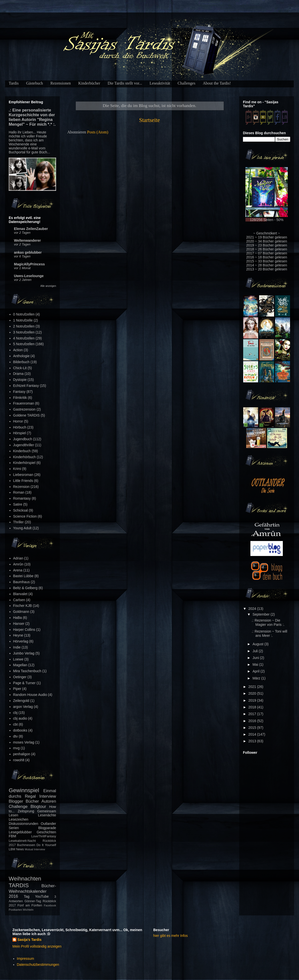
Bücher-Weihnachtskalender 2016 (32, 891)
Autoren (49, 801)
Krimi (17, 469)
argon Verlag (23, 707)
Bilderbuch (21, 362)
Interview (48, 796)
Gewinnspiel (24, 790)
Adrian (18, 558)
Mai (256, 664)
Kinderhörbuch (25, 457)
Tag (27, 896)
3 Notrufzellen (24, 332)
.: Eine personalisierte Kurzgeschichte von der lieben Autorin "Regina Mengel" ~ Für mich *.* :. (32, 117)
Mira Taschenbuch (27, 671)
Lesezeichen (19, 819)
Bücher (32, 801)
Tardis (14, 83)
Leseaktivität (160, 83)
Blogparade (47, 828)
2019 (253, 700)
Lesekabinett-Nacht (22, 841)
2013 (253, 741)
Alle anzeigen (48, 286)
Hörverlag (21, 641)
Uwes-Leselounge (29, 276)
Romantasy (22, 498)
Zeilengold (21, 701)
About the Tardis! (217, 83)
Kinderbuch (22, 451)
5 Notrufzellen (24, 344)
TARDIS (19, 885)
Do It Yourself (46, 845)
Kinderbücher (89, 83)
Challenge (18, 807)
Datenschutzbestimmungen (38, 965)
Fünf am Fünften (30, 905)
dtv (16, 736)
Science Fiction (25, 516)
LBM (12, 849)
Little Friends (23, 481)
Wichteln (28, 910)
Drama (18, 374)
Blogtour (38, 807)
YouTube (42, 896)
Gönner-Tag (33, 901)
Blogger (16, 801)
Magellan (20, 665)
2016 (253, 721)
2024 (253, 609)
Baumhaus (22, 582)
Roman (19, 492)
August (258, 644)
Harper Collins (24, 630)
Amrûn (18, 564)
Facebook (50, 905)
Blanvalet (20, 594)
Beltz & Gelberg (25, 588)
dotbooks (20, 730)
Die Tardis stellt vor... (125, 83)
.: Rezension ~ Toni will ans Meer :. (269, 633)
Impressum (26, 959)
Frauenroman (24, 403)
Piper (17, 689)
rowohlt (19, 760)
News (20, 849)
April (256, 671)
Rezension (21, 487)
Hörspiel (20, 433)
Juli (256, 651)
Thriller (19, 522)
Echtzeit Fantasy (26, 386)
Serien (14, 828)
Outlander (48, 824)
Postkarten (15, 910)
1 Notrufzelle (23, 320)
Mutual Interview (35, 849)
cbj (15, 713)
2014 (253, 734)
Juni (256, 658)
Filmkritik (20, 398)
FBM (12, 836)
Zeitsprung (26, 811)
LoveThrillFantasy (44, 836)
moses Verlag (24, 742)
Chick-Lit (20, 368)
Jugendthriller (24, 445)
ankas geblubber (28, 252)
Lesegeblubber (20, 832)
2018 (253, 707)
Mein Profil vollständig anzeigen (37, 946)
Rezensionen (61, 83)
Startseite (149, 120)
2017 (253, 714)
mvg (16, 748)
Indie (17, 647)
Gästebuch (35, 83)
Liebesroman (23, 475)
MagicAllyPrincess (29, 264)
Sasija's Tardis (29, 940)
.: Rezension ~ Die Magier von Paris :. (268, 622)
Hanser (19, 624)
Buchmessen (26, 845)
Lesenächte (47, 815)
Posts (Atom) (98, 132)
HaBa (18, 618)
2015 (253, 728)
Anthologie (21, 356)
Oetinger (20, 677)
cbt (16, 724)
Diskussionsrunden (23, 824)
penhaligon (22, 754)
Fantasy (19, 392)
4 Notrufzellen (24, 338)
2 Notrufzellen (24, 326)
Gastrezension (24, 409)
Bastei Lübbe (23, 576)
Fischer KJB (23, 606)
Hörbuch (20, 427)
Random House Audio (30, 695)
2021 (253, 687)
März (257, 678)
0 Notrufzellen (24, 314)
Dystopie (20, 380)
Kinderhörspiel (24, 463)
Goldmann (21, 612)
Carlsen (19, 600)
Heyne (18, 635)
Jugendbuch (23, 439)
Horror (18, 421)
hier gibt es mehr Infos (171, 936)
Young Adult (22, 528)
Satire (18, 504)
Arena (18, 570)
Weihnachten (25, 879)
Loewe (18, 659)
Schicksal (21, 510)
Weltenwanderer (27, 240)
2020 (253, 693)
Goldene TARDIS (27, 415)
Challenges (187, 83)
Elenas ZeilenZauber (31, 229)
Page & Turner (24, 683)
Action (18, 350)
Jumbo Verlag (24, 653)
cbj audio (20, 718)
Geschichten (46, 832)
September (261, 614)
